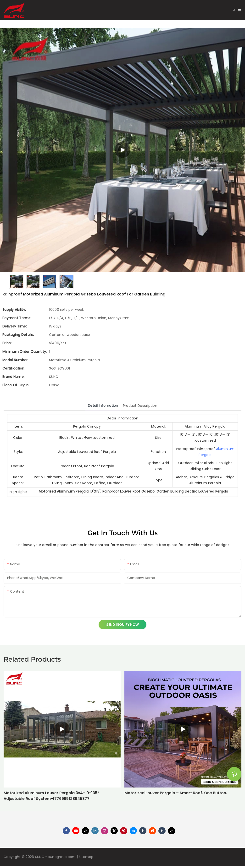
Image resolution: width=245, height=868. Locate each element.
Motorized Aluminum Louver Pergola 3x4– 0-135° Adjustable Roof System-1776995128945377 (51, 796)
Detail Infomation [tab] (103, 406)
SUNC (40, 857)
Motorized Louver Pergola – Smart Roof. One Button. (176, 793)
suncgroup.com (62, 857)
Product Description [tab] (140, 406)
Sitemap (86, 857)
